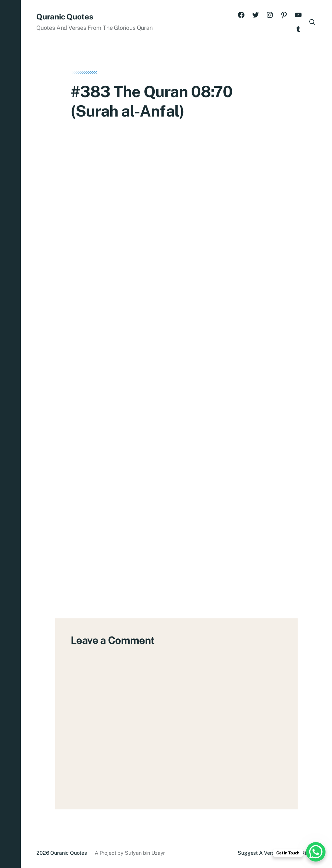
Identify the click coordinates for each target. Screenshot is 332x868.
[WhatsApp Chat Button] (316, 852)
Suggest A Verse (257, 853)
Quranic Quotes (65, 17)
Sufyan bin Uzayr (145, 853)
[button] (10, 434)
